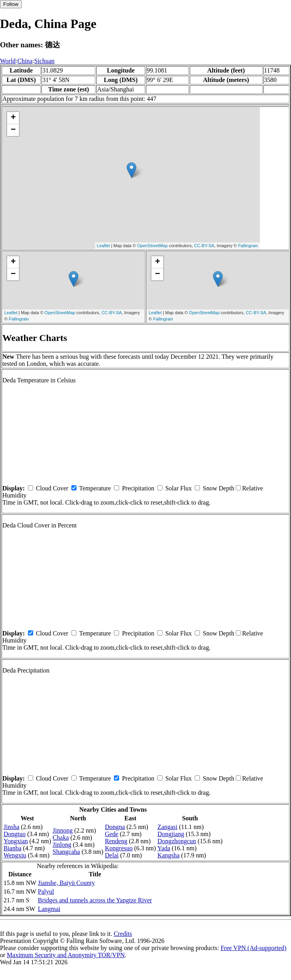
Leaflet (104, 246)
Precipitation (138, 488)
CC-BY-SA (204, 246)
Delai (112, 855)
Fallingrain (248, 246)
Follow (11, 4)
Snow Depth (218, 488)
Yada (164, 848)
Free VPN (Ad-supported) (253, 948)
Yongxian (16, 841)
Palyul (46, 892)
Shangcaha (66, 852)
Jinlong (62, 845)
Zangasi (167, 827)
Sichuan (45, 61)
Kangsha (168, 855)
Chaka (61, 837)
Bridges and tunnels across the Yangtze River (95, 900)
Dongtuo (15, 834)
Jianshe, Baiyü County (66, 883)
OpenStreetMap (153, 246)
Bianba (12, 848)
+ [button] (13, 118)
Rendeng (116, 841)
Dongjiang (171, 834)
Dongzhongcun (177, 841)
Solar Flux (178, 488)
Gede (112, 834)
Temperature (95, 488)
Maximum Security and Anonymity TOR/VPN (66, 955)
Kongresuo (119, 848)
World (8, 61)
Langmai (49, 909)
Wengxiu (15, 855)
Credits (123, 934)
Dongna (115, 827)
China (25, 61)
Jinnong (63, 830)
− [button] (13, 130)
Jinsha (11, 827)
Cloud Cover (52, 488)
